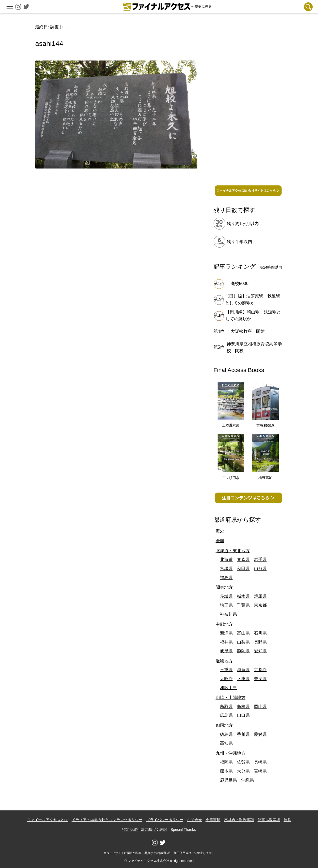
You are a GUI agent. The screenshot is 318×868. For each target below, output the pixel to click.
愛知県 (260, 651)
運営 (287, 820)
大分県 (243, 771)
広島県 (226, 715)
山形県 (260, 569)
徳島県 (226, 734)
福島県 (226, 578)
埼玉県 (226, 605)
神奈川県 (228, 614)
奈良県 (260, 679)
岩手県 (260, 560)
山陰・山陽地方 (231, 698)
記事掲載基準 (269, 820)
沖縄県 (248, 780)
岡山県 (260, 707)
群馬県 (260, 596)
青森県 (243, 560)
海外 (220, 531)
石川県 (260, 633)
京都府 (260, 670)
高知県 (226, 743)
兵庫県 (243, 679)
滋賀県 (243, 670)
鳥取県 (226, 707)
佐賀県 (243, 762)
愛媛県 (260, 734)
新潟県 (226, 633)
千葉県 (243, 605)
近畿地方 (224, 661)
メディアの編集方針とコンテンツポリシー (107, 820)
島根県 (243, 707)
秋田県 (243, 569)
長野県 (260, 642)
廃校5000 (240, 284)
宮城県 (226, 569)
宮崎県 (260, 771)
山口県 (243, 715)
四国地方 (224, 725)
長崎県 (260, 762)
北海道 (226, 560)
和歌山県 (228, 688)
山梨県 (243, 642)
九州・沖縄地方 (231, 753)
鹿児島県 (228, 780)
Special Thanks (183, 830)
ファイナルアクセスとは (48, 820)
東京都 (260, 605)
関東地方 (224, 587)
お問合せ (194, 820)
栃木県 (243, 596)
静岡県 (243, 651)
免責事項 (213, 820)
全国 (220, 541)
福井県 (226, 642)
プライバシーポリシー (165, 820)
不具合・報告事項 (239, 820)
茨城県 (226, 596)
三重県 (226, 670)
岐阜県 (226, 651)
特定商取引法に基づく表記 (145, 830)
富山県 (243, 633)
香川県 (243, 734)
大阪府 (226, 679)
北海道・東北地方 (233, 551)
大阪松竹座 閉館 (248, 331)
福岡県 (226, 762)
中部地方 (224, 624)
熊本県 (226, 771)
